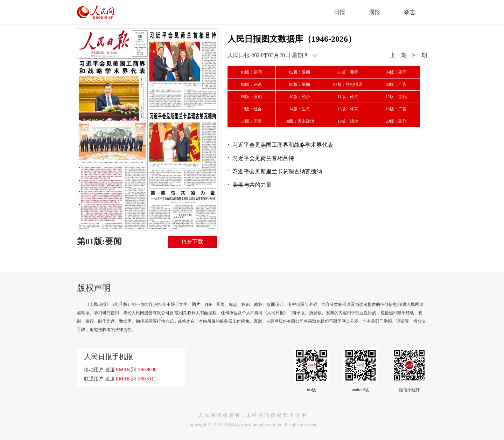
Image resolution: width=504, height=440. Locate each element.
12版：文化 (396, 97)
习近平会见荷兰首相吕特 (263, 158)
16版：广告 (396, 109)
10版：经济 (300, 97)
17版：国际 (251, 121)
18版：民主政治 (300, 121)
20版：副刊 (396, 121)
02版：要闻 (300, 72)
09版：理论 (251, 97)
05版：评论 (251, 84)
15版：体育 (348, 109)
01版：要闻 (251, 72)
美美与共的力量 (252, 185)
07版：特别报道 (348, 84)
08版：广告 (396, 84)
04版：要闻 (396, 72)
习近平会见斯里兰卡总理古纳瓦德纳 (277, 171)
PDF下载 (192, 242)
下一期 (419, 55)
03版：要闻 (348, 72)
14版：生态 (300, 109)
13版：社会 (251, 109)
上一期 (398, 55)
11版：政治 (348, 97)
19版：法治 (348, 121)
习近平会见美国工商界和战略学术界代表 (283, 145)
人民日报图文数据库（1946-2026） (292, 39)
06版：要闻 (300, 84)
